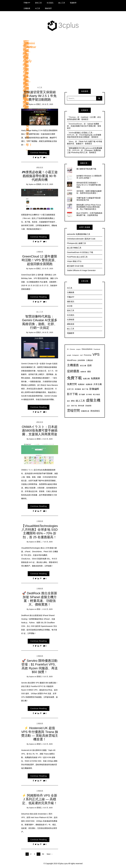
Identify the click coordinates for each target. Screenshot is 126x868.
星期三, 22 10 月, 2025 (45, 269)
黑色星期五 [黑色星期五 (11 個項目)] (95, 411)
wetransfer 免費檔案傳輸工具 (79, 234)
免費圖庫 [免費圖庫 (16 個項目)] (95, 378)
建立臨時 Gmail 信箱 (75, 266)
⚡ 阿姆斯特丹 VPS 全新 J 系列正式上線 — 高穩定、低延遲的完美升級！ (40, 799)
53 (43, 854)
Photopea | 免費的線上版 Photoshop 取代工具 (84, 151)
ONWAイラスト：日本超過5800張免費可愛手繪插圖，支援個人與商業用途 (40, 431)
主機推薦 (27, 8)
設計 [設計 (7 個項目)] (69, 406)
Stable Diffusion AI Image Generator (81, 270)
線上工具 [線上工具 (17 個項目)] (80, 401)
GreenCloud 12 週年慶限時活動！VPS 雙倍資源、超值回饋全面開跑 (40, 260)
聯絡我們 (48, 8)
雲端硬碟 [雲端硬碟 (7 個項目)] (88, 406)
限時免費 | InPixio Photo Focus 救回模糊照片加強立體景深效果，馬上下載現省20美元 (89, 207)
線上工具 (62, 3)
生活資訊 (50, 3)
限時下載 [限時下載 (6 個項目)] (74, 406)
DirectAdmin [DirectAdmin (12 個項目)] (87, 349)
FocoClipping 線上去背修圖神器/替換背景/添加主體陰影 (84, 136)
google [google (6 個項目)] (69, 355)
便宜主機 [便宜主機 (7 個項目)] (83, 366)
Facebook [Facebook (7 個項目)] (97, 349)
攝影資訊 (71, 301)
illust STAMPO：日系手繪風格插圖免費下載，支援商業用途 (89, 214)
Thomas (72, 117)
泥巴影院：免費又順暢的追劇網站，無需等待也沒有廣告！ (89, 192)
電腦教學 (73, 3)
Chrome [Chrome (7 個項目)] (72, 349)
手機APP (27, 3)
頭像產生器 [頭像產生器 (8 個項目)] (85, 411)
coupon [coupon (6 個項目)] (78, 349)
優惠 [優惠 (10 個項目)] (89, 372)
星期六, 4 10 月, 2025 (45, 744)
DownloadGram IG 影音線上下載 (80, 252)
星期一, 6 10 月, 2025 (45, 609)
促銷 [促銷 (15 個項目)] (89, 365)
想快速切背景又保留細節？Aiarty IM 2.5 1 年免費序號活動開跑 (40, 96)
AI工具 (38, 8)
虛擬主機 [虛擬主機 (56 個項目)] (93, 400)
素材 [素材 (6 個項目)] (68, 401)
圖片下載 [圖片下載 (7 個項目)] (85, 389)
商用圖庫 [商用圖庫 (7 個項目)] (78, 389)
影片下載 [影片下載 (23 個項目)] (72, 394)
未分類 (70, 306)
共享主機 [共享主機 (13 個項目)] (98, 384)
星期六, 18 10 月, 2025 (45, 332)
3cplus (31, 104)
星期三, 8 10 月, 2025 (45, 439)
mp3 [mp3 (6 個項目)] (81, 355)
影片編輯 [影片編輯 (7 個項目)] (82, 394)
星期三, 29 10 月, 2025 (45, 104)
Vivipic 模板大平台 (74, 261)
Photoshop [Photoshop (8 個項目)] (88, 355)
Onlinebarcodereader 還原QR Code (81, 239)
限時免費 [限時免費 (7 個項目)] (81, 406)
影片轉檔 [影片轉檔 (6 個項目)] (89, 394)
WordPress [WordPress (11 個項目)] (72, 360)
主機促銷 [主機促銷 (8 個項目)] (89, 360)
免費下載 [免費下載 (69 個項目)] (74, 378)
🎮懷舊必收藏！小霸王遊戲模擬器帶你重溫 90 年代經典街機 (40, 176)
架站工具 (38, 3)
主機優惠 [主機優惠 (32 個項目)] (73, 365)
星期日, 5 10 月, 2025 (45, 677)
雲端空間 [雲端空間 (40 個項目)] (73, 411)
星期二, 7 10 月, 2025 (45, 542)
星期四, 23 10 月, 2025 (45, 184)
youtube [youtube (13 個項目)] (81, 360)
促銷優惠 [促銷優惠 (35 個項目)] (73, 371)
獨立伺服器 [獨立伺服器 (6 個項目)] (96, 394)
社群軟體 (71, 320)
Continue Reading (39, 153)
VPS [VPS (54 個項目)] (96, 354)
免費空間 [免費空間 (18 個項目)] (72, 384)
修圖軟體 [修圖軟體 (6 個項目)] (83, 372)
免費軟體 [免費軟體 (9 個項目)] (89, 384)
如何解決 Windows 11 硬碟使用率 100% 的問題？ (89, 177)
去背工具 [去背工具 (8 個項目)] (70, 389)
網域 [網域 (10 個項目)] (73, 401)
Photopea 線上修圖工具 (76, 243)
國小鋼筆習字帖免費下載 (86, 169)
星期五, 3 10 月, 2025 (45, 808)
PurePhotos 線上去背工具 (77, 257)
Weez (71, 141)
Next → (50, 854)
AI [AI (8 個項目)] (68, 349)
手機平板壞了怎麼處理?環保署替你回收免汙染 (89, 199)
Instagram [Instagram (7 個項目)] (76, 355)
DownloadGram (75, 124)
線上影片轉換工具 (74, 248)
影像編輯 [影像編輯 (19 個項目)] (94, 389)
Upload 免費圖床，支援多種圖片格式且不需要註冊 (83, 125)
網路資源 (40, 168)
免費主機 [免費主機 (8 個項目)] (86, 379)
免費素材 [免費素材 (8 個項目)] (81, 384)
